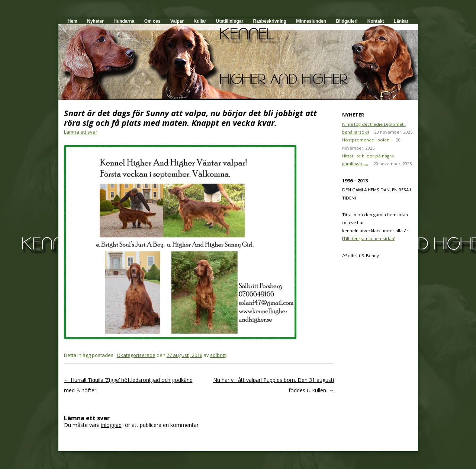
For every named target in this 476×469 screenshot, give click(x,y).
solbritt (218, 355)
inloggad (111, 425)
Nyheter (95, 21)
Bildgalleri (347, 21)
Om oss (152, 21)
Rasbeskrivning (270, 21)
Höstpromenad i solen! (366, 140)
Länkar (401, 21)
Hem (73, 21)
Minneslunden (311, 21)
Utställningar (230, 21)
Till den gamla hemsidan (369, 238)
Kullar (200, 21)
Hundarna (124, 21)
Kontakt (376, 21)
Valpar (177, 21)
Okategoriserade (136, 355)
